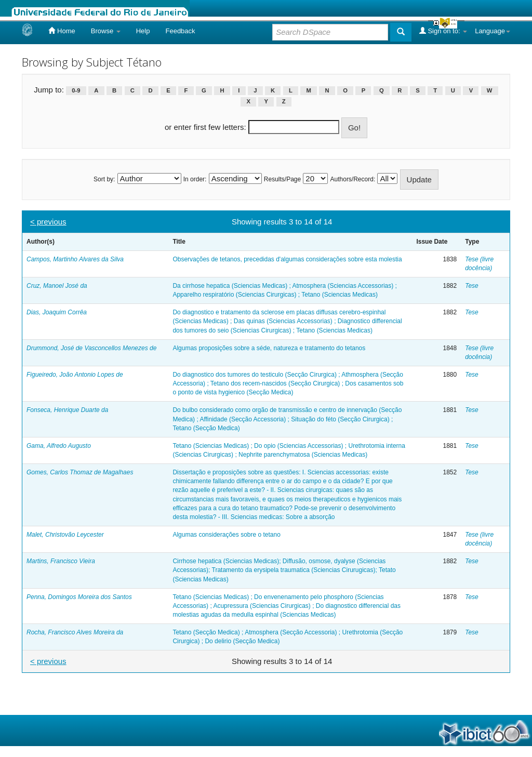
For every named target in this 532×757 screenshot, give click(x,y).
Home (62, 31)
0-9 (76, 90)
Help (143, 31)
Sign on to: (443, 31)
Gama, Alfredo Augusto (59, 446)
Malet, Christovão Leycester (65, 535)
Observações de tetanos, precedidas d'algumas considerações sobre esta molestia (287, 259)
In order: (195, 179)
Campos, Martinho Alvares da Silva (75, 259)
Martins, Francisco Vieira (61, 561)
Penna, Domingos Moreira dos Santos (79, 597)
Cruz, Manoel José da (57, 286)
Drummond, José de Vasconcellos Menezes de (91, 348)
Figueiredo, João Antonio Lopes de (75, 375)
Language (493, 31)
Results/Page (282, 179)
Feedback (180, 31)
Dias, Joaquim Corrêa (57, 312)
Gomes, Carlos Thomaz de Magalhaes (80, 472)
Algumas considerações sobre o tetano (226, 535)
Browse (106, 31)
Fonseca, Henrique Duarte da (67, 410)
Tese (472, 286)
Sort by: (104, 179)
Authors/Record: (353, 179)
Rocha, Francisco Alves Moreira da (75, 632)
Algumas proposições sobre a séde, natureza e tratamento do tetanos (269, 348)
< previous (48, 222)
